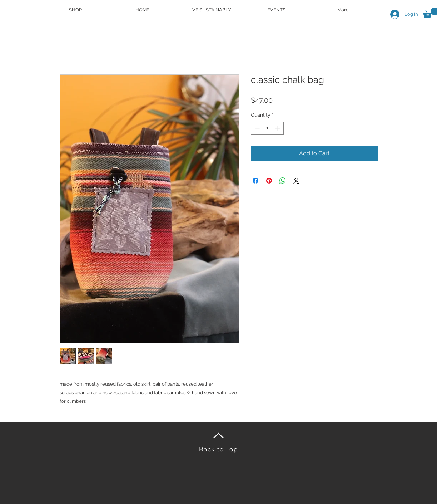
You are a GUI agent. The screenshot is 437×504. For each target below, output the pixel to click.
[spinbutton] (267, 128)
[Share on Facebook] (255, 181)
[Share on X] (296, 181)
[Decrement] (256, 128)
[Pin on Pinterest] (269, 181)
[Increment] (278, 128)
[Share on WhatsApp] (283, 181)
